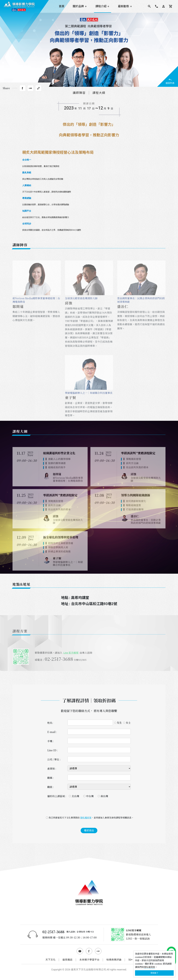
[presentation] (89, 808)
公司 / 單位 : (54, 759)
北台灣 (75, 796)
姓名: (50, 723)
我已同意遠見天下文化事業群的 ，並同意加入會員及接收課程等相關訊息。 (90, 818)
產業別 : (52, 769)
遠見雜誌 (67, 960)
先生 (119, 723)
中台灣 (90, 796)
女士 (128, 723)
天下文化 (50, 960)
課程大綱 (99, 93)
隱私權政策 (86, 818)
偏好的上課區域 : (57, 796)
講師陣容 (79, 93)
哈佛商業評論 (114, 960)
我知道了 (154, 973)
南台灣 (104, 796)
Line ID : (52, 750)
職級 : (50, 787)
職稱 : (50, 778)
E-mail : (52, 732)
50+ (130, 960)
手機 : (50, 741)
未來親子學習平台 (89, 960)
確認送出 (89, 830)
